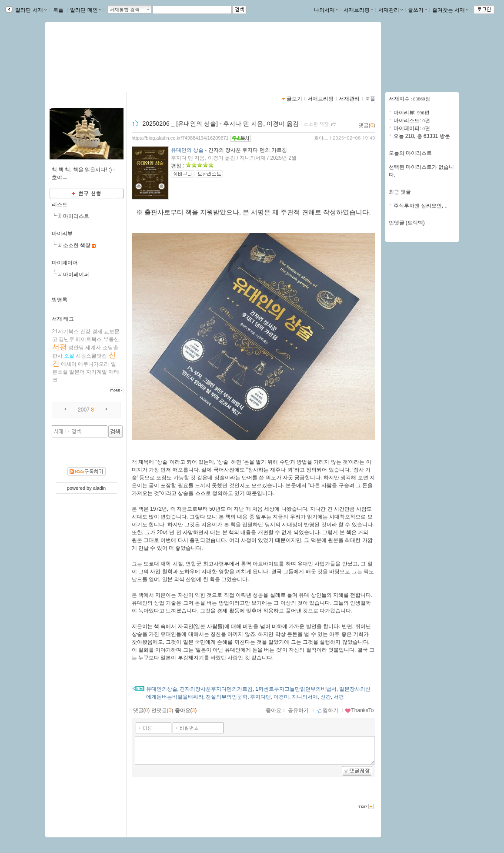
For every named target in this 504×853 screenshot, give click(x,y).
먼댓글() (162, 710)
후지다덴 (260, 697)
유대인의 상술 (187, 150)
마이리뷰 (62, 234)
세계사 (93, 348)
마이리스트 (76, 216)
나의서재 (326, 10)
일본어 (77, 372)
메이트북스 (89, 339)
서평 (60, 347)
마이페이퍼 (65, 263)
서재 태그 (63, 319)
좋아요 (274, 710)
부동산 (111, 339)
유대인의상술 (162, 689)
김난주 (67, 339)
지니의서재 (305, 697)
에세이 (69, 364)
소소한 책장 (77, 245)
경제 (97, 331)
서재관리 (391, 10)
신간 (326, 697)
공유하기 (298, 710)
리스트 (60, 204)
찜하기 (328, 710)
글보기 (294, 99)
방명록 (60, 300)
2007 (84, 410)
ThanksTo (359, 710)
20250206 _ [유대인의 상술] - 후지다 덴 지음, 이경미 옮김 (220, 124)
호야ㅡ (321, 138)
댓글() (367, 125)
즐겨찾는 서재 (450, 10)
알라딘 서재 (30, 10)
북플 (58, 10)
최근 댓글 (400, 192)
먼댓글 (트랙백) (407, 223)
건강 (85, 331)
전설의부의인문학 (227, 697)
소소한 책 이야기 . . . (92, 54)
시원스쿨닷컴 (91, 356)
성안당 (76, 348)
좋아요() (186, 710)
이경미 (281, 697)
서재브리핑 (358, 10)
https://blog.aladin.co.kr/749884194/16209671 (180, 138)
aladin (99, 488)
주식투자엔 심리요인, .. (421, 206)
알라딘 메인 (85, 10)
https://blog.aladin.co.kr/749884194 (102, 64)
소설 (69, 356)
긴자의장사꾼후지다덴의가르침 (216, 689)
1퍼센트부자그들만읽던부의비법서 (296, 689)
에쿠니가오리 (93, 364)
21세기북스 (65, 331)
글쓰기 (417, 10)
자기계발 (97, 372)
